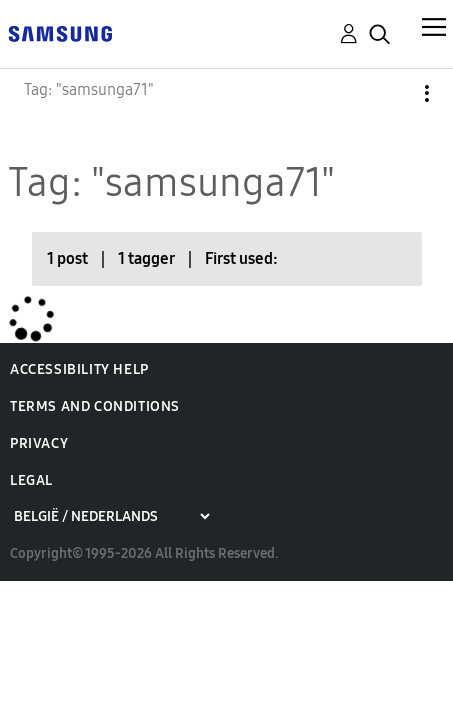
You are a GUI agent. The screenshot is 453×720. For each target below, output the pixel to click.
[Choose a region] (111, 516)
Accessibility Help (79, 369)
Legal (31, 480)
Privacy (39, 443)
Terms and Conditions (95, 406)
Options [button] (393, 93)
